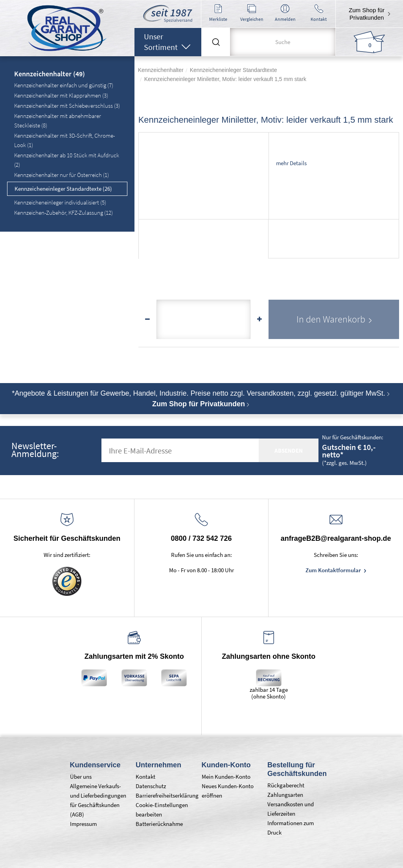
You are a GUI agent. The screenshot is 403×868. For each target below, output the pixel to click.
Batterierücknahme (159, 824)
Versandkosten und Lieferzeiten (291, 809)
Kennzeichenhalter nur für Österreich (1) (62, 175)
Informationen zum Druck (291, 828)
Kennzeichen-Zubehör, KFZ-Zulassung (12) (63, 213)
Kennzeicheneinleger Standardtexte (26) (63, 189)
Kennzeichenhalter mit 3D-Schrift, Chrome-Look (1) (64, 140)
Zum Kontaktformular (334, 570)
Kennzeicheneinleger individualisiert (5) (60, 202)
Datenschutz (151, 786)
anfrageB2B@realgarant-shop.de (336, 538)
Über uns (81, 777)
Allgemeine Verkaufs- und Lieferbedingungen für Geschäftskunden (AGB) (98, 800)
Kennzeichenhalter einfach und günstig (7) (64, 85)
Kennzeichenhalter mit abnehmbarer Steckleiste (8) (58, 121)
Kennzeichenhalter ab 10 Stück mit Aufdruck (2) (67, 160)
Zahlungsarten (285, 795)
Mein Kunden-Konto (226, 777)
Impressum (83, 824)
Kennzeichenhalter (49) (50, 74)
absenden (289, 451)
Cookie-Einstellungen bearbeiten (162, 810)
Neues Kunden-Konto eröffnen (228, 791)
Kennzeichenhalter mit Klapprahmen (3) (61, 95)
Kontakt (145, 777)
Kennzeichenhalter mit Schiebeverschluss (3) (67, 106)
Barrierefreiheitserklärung (165, 795)
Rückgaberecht (286, 785)
